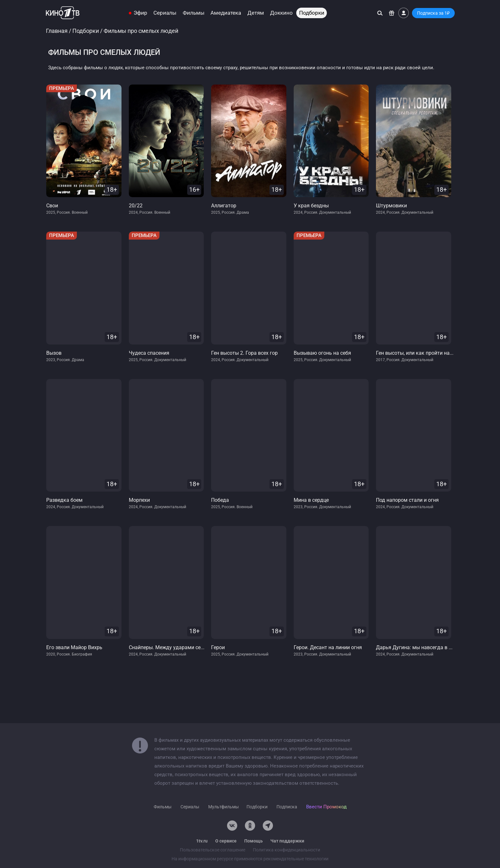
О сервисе (226, 841)
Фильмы (194, 13)
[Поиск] (380, 13)
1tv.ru (202, 841)
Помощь (254, 841)
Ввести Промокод (326, 807)
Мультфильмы (224, 807)
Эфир (140, 13)
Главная (57, 31)
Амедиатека (226, 13)
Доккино (281, 13)
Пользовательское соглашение (213, 850)
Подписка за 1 (433, 13)
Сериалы (165, 13)
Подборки (312, 13)
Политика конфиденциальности (287, 850)
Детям (256, 13)
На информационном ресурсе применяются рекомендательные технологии (250, 859)
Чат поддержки (287, 841)
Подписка (287, 807)
